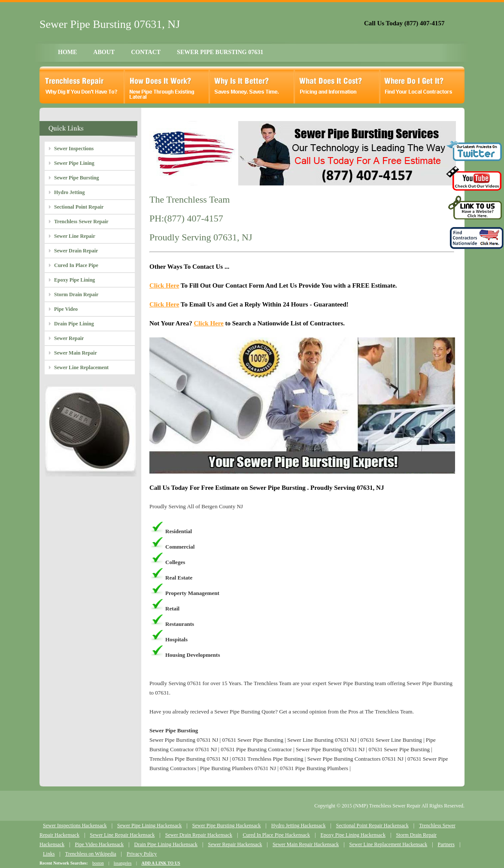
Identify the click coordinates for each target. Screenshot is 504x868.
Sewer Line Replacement (81, 367)
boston (98, 863)
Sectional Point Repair (79, 207)
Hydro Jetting (69, 192)
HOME (67, 52)
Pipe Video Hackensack (99, 844)
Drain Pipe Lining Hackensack (166, 844)
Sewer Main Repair (76, 353)
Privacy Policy (142, 854)
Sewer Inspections (74, 149)
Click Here (164, 285)
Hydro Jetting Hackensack (299, 826)
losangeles (123, 863)
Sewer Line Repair (75, 236)
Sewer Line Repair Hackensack (122, 835)
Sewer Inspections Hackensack (75, 826)
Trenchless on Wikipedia (91, 854)
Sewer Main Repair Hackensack (306, 844)
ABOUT (104, 52)
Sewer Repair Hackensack (235, 844)
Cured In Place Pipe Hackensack (276, 835)
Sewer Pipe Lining (74, 163)
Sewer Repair (69, 338)
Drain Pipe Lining (74, 324)
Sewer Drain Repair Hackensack (199, 835)
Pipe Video (66, 309)
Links (49, 854)
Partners (446, 844)
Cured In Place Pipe (76, 265)
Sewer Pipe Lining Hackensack (149, 826)
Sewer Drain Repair (76, 251)
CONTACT (146, 52)
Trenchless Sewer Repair (81, 222)
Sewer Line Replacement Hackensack (389, 844)
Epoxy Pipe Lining (74, 280)
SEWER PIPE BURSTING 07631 (220, 52)
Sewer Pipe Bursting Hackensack (227, 826)
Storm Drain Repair (76, 294)
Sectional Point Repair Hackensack (372, 826)
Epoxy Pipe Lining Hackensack (353, 835)
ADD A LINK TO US (161, 863)
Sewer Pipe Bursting (76, 178)
